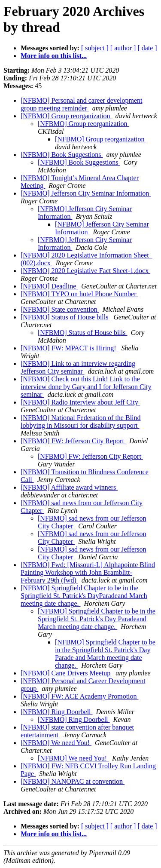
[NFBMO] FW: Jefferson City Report (73, 441)
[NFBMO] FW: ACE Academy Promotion (80, 696)
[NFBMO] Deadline (49, 286)
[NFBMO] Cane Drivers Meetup (66, 673)
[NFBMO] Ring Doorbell (57, 712)
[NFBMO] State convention (60, 309)
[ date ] (147, 48)
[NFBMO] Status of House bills (65, 317)
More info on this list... (54, 56)
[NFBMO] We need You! (56, 743)
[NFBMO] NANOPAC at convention (73, 781)
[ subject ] (95, 48)
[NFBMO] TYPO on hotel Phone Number (79, 294)
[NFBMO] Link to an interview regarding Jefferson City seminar (78, 367)
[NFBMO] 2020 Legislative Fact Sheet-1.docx (85, 271)
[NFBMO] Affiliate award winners (69, 487)
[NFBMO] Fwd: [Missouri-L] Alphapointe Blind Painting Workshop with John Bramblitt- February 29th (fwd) (88, 572)
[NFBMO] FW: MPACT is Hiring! (69, 348)
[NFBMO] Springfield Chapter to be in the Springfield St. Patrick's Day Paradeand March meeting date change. (97, 619)
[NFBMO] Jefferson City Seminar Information (86, 193)
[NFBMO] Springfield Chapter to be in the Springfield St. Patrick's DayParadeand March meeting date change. (84, 596)
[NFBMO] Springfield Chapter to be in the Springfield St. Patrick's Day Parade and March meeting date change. (105, 654)
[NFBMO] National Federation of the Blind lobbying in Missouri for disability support (81, 422)
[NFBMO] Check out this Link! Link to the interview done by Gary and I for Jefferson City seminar (86, 387)
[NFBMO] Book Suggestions (62, 155)
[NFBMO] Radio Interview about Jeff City (80, 402)
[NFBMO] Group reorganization (66, 116)
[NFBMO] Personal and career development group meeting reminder (81, 104)
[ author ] (123, 48)
